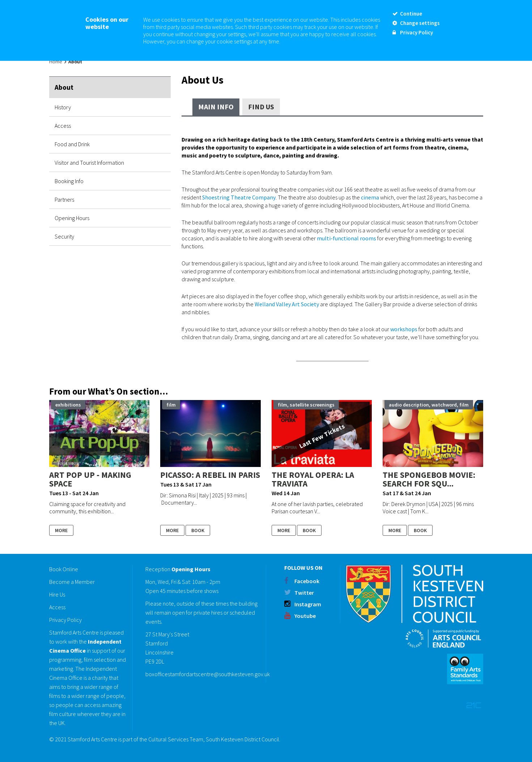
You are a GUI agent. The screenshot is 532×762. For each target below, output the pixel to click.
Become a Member (72, 582)
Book (198, 530)
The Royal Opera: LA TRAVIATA (313, 479)
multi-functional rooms (346, 238)
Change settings (416, 23)
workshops (404, 329)
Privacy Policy (65, 620)
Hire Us (57, 594)
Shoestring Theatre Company (239, 197)
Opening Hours (72, 218)
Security (64, 236)
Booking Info (69, 181)
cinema (370, 197)
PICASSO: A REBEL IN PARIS (210, 475)
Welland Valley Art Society (287, 304)
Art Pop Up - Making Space (90, 479)
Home (56, 62)
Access (63, 126)
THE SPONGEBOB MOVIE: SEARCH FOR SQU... (429, 479)
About (64, 87)
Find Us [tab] (261, 107)
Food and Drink (72, 144)
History (63, 107)
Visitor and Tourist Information (89, 163)
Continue (407, 14)
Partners (64, 199)
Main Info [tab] (216, 107)
